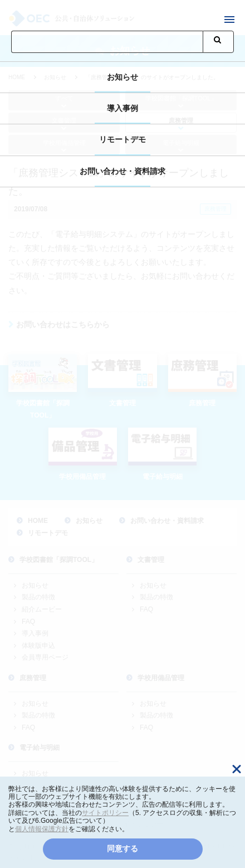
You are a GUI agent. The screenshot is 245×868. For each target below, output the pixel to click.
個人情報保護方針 (42, 829)
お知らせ (122, 77)
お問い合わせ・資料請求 (122, 171)
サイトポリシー (105, 813)
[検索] (107, 42)
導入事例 (122, 108)
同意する (122, 848)
